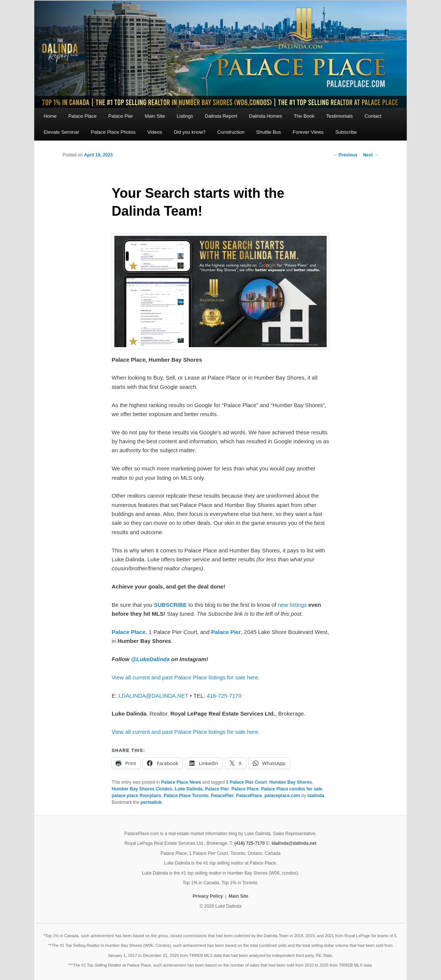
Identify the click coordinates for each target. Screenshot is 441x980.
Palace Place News (181, 782)
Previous (345, 155)
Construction (231, 132)
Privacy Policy (208, 896)
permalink (151, 802)
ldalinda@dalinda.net (294, 843)
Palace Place (82, 116)
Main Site (155, 116)
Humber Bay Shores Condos (142, 789)
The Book (304, 116)
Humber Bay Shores (291, 782)
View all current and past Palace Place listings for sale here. (186, 677)
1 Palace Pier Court (246, 782)
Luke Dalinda (189, 789)
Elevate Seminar (61, 132)
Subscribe (346, 132)
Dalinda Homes (265, 116)
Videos (155, 132)
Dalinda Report (221, 116)
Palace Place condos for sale (292, 789)
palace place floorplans (137, 796)
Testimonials (340, 116)
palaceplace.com (282, 796)
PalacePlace (249, 796)
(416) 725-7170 (250, 843)
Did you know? (190, 132)
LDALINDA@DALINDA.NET (153, 696)
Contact (373, 116)
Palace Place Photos (113, 132)
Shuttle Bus (269, 132)
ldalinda (316, 796)
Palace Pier (121, 116)
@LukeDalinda (150, 659)
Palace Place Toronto (186, 796)
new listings (292, 605)
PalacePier (222, 796)
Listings (185, 116)
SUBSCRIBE (170, 605)
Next (371, 155)
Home (50, 116)
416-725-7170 (224, 696)
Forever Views (308, 132)
